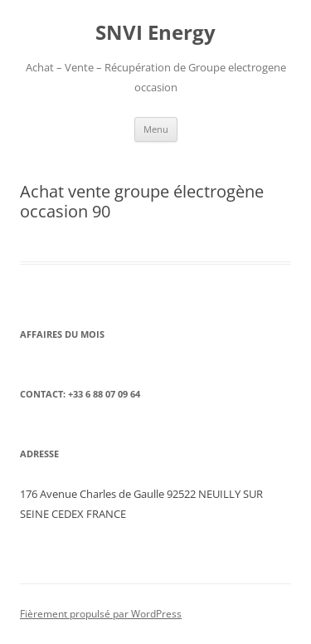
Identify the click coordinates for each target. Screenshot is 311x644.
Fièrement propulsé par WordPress (101, 614)
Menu (156, 129)
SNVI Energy (155, 33)
